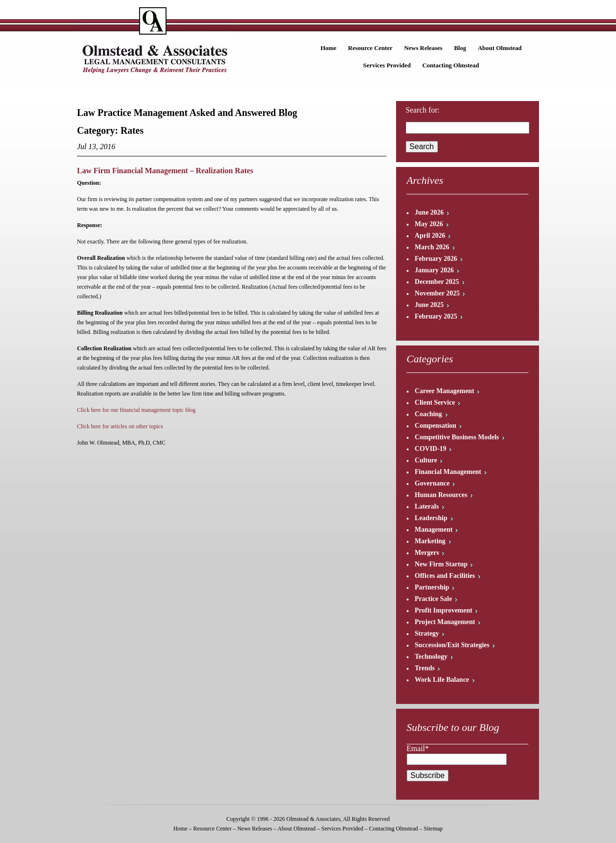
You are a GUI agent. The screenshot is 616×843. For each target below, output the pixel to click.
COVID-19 (430, 449)
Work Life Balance (442, 680)
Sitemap (433, 829)
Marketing (430, 541)
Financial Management (448, 472)
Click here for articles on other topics (120, 426)
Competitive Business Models (457, 437)
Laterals (427, 506)
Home (328, 48)
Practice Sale (433, 599)
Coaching (429, 414)
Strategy (427, 633)
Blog (460, 48)
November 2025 (437, 293)
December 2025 (437, 282)
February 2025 (436, 316)
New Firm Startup (441, 564)
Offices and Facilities (445, 576)
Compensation (436, 426)
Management (434, 530)
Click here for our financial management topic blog (136, 410)
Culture (426, 460)
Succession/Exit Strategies (452, 645)
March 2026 (432, 247)
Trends (425, 668)
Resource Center (370, 48)
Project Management (445, 622)
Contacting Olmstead (450, 65)
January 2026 (434, 270)
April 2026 (430, 236)
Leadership (431, 518)
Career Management (445, 391)
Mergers (427, 553)
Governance (432, 483)
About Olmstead (500, 48)
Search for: (423, 110)
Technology (431, 657)
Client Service (435, 402)
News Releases (423, 48)
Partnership (432, 587)
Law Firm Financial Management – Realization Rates (165, 171)
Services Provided (387, 65)
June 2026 (429, 212)
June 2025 (429, 305)
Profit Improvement (444, 610)
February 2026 (436, 259)
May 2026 (429, 224)
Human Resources (441, 495)
